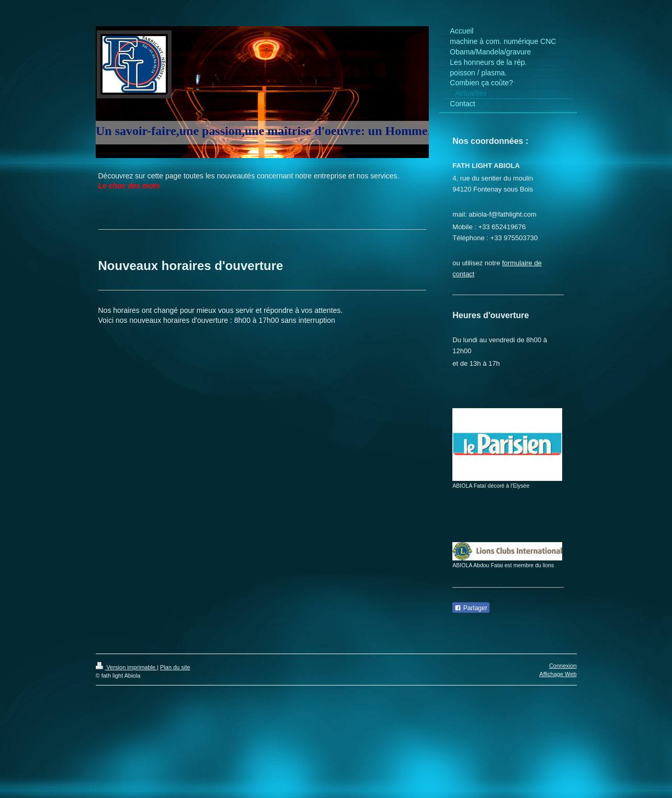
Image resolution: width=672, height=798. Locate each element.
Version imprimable (127, 667)
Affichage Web (558, 674)
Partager (471, 608)
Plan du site (175, 667)
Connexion (563, 666)
